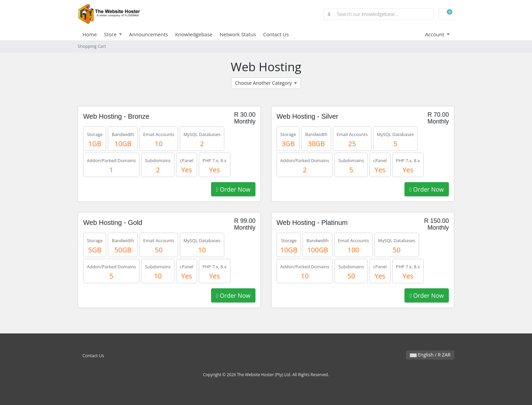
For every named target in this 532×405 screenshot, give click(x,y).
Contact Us (276, 34)
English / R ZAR (430, 355)
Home (90, 34)
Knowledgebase (194, 34)
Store (111, 34)
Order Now (233, 189)
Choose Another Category (264, 83)
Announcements (148, 34)
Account (435, 34)
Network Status (238, 34)
